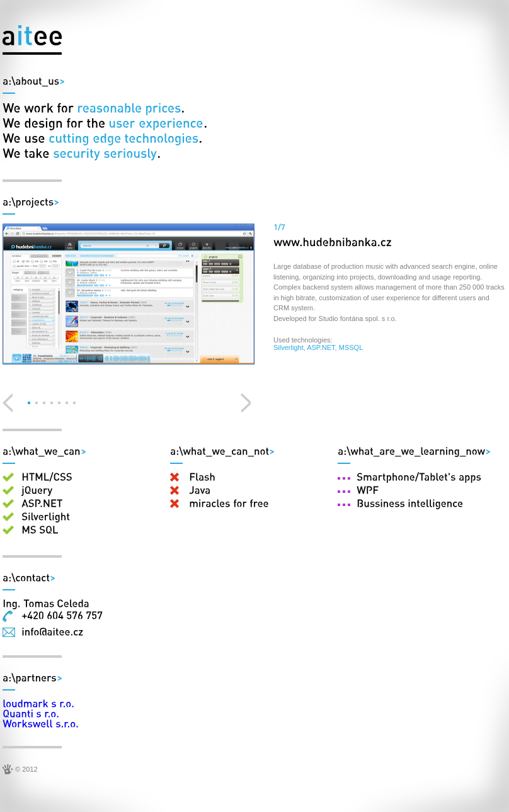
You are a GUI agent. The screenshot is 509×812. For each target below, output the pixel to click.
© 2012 (26, 769)
